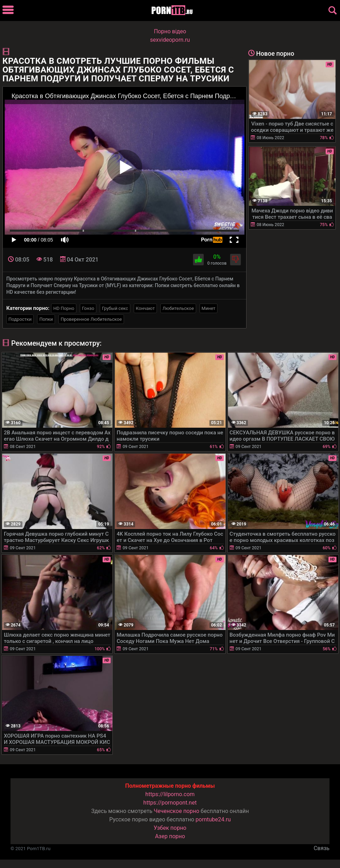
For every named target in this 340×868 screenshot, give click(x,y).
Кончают (145, 308)
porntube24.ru (213, 819)
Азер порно (170, 836)
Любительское (178, 308)
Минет (209, 308)
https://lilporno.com (170, 794)
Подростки (20, 319)
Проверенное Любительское (91, 319)
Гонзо (88, 308)
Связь (322, 848)
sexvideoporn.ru (170, 40)
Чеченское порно (176, 811)
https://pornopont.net (170, 803)
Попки (46, 319)
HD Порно (64, 308)
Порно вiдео (170, 31)
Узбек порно (170, 828)
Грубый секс (115, 308)
